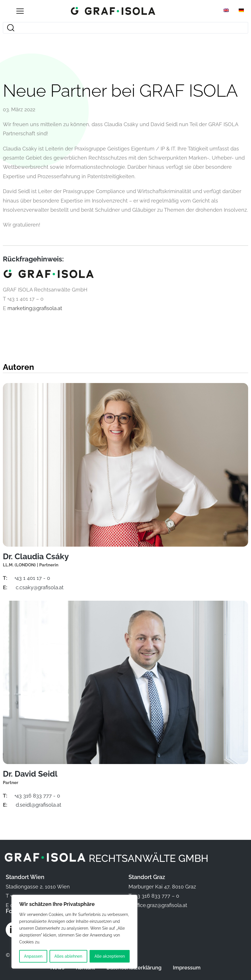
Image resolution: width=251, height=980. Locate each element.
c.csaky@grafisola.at (40, 587)
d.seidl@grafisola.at (38, 805)
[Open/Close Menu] (20, 11)
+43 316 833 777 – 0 (156, 896)
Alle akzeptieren (110, 956)
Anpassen (33, 956)
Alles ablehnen (68, 956)
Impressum (187, 968)
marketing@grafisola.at (35, 308)
